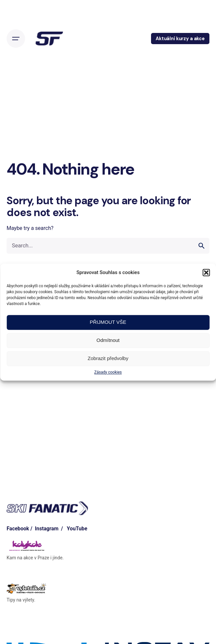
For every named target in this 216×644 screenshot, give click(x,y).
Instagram (47, 529)
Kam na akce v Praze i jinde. (35, 558)
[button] (206, 272)
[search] (201, 246)
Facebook (18, 529)
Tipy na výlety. (21, 600)
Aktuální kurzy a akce (180, 39)
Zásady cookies (108, 372)
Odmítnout (108, 340)
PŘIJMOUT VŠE (108, 322)
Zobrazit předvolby (108, 358)
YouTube (77, 529)
